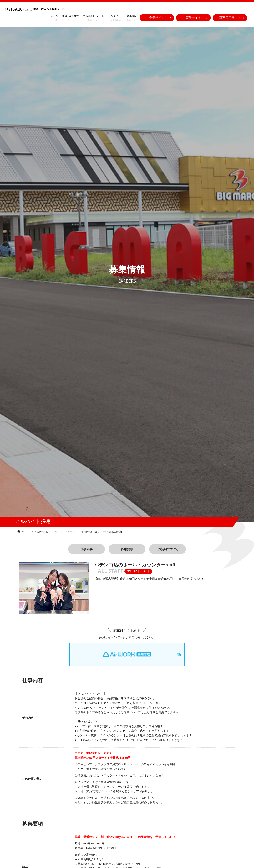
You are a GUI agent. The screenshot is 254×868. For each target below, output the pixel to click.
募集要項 (127, 549)
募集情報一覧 (41, 531)
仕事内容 (86, 549)
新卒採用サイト (230, 18)
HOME (26, 531)
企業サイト (157, 18)
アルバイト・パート (64, 531)
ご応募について (168, 549)
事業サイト (193, 18)
